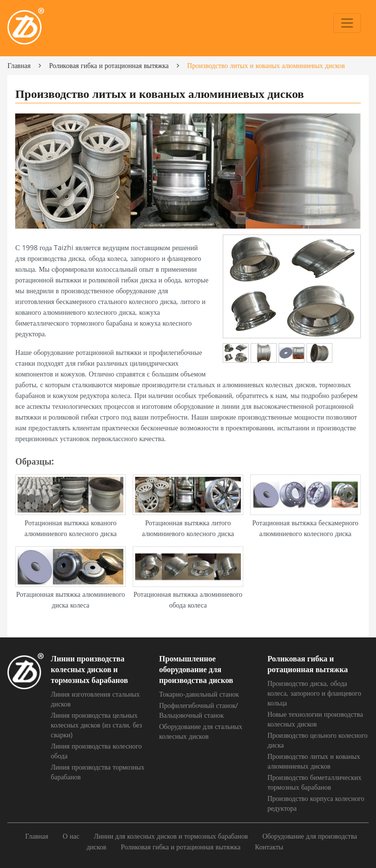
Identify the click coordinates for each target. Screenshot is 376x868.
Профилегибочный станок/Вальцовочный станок (199, 710)
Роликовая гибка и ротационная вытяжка (109, 65)
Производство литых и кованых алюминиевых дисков (314, 761)
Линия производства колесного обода (96, 751)
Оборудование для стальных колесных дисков (201, 731)
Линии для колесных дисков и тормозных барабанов (171, 836)
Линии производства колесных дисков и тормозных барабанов (90, 669)
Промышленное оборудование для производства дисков (196, 669)
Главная (19, 65)
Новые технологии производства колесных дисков (315, 719)
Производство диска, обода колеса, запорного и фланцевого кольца (314, 693)
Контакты (269, 847)
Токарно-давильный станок (199, 694)
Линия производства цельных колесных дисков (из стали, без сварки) (96, 725)
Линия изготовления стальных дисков (95, 699)
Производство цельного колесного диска (317, 740)
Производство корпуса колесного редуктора (316, 803)
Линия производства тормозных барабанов (98, 772)
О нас (71, 836)
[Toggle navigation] (347, 23)
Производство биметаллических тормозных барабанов (314, 782)
